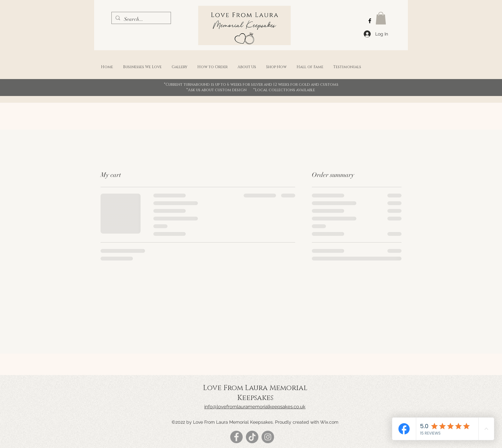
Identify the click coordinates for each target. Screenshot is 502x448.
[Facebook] (370, 21)
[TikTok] (252, 437)
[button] (381, 18)
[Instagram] (268, 437)
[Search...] (141, 19)
